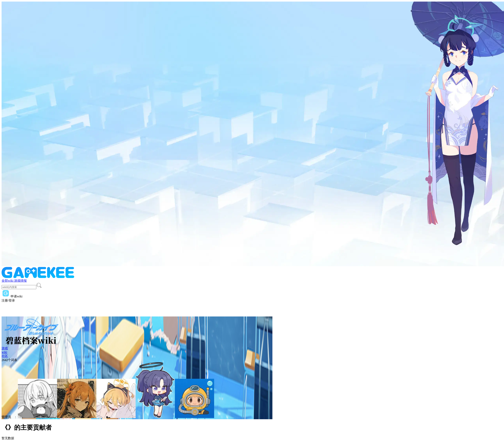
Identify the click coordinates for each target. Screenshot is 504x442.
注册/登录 (8, 300)
